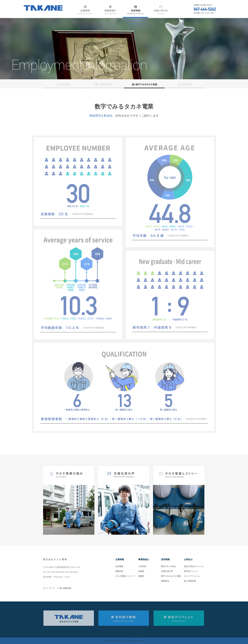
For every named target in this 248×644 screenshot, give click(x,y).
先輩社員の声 (167, 571)
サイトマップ (49, 588)
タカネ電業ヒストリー (125, 576)
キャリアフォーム (192, 576)
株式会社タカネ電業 (55, 559)
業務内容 (119, 571)
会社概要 (119, 566)
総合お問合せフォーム (194, 566)
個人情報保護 (190, 581)
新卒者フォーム (191, 571)
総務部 (141, 576)
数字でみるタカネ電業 (171, 576)
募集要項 (165, 581)
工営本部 (142, 566)
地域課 (141, 571)
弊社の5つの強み (169, 566)
